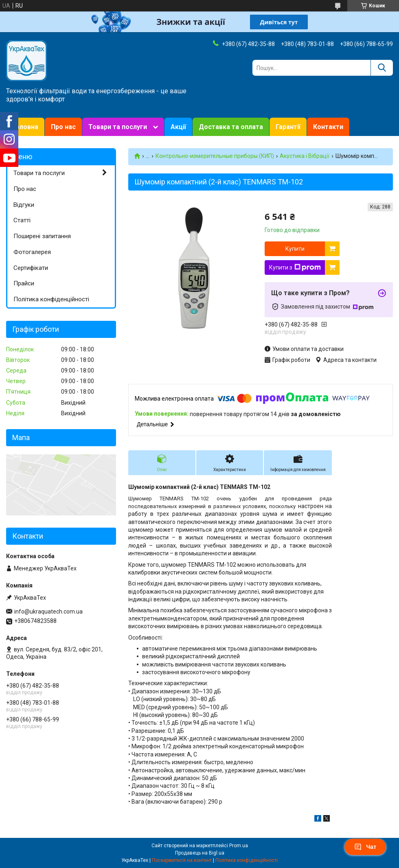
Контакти (328, 127)
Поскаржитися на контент (182, 860)
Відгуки (24, 205)
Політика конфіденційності (51, 299)
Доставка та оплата (231, 127)
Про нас (63, 127)
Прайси (24, 283)
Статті (22, 220)
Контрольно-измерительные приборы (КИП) (215, 156)
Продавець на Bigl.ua (200, 853)
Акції (178, 127)
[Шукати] (382, 68)
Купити (295, 249)
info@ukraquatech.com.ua (48, 612)
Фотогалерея (32, 252)
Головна (25, 127)
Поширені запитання (42, 236)
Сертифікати (31, 268)
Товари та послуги (118, 127)
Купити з (295, 267)
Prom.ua (239, 846)
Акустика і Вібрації (305, 156)
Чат (365, 847)
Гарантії (288, 127)
